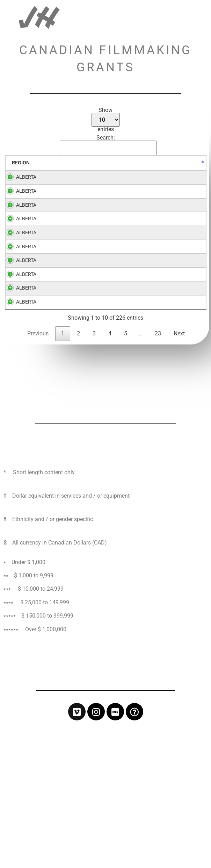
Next (179, 477)
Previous (38, 477)
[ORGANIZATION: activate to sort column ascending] (74, 163)
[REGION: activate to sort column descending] (26, 163)
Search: (107, 145)
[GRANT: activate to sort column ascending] (122, 163)
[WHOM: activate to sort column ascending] (188, 163)
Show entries (106, 120)
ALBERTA (26, 177)
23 (158, 477)
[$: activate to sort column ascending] (158, 163)
